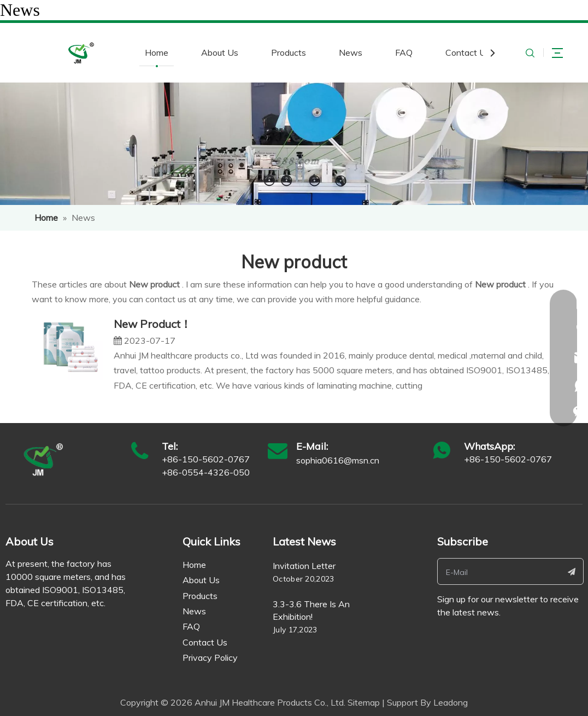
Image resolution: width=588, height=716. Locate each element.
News (351, 52)
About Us (220, 52)
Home (157, 52)
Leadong (451, 702)
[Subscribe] (572, 571)
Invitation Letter (304, 566)
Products (289, 52)
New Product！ (152, 324)
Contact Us (468, 52)
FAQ (404, 52)
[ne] (294, 144)
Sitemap (364, 702)
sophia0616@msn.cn (338, 460)
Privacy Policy (210, 658)
